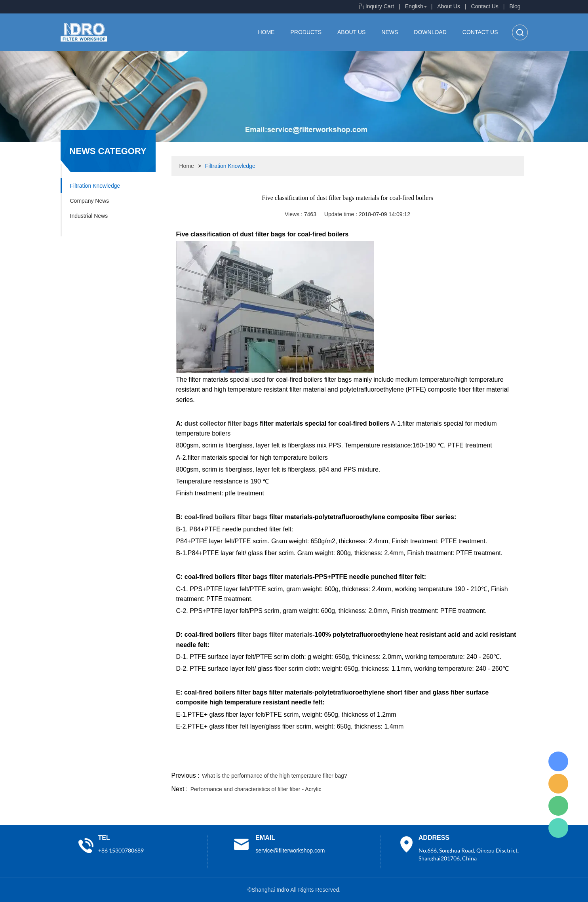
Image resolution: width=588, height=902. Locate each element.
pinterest (467, 761)
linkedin (510, 761)
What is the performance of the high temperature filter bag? (275, 776)
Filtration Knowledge (95, 186)
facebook (382, 761)
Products (306, 32)
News (390, 32)
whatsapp (446, 761)
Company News (90, 201)
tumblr (489, 761)
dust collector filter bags (221, 423)
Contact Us (485, 6)
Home (266, 32)
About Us (449, 6)
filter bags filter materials (275, 635)
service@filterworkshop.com (290, 851)
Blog (515, 6)
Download (430, 32)
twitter (424, 761)
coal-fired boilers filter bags (226, 517)
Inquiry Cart (380, 6)
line (403, 761)
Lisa (558, 761)
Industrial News (89, 216)
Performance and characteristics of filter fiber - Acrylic (256, 789)
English (414, 6)
